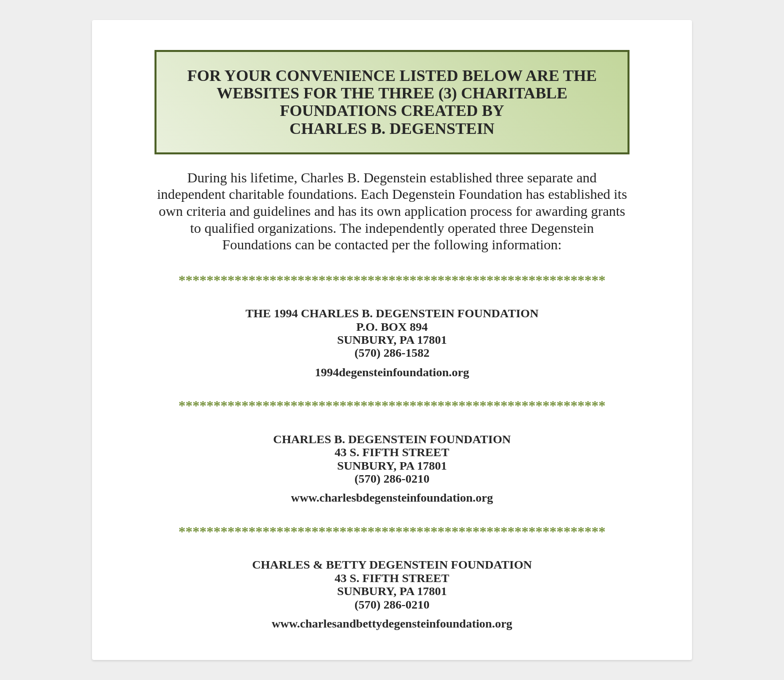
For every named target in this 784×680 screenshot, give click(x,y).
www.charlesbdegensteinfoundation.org (392, 498)
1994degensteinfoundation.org (392, 372)
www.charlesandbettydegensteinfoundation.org (392, 624)
